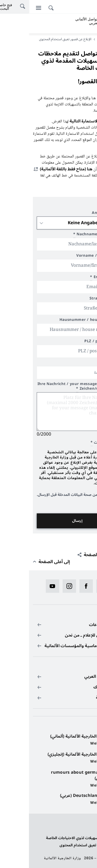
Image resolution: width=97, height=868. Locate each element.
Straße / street (75, 299)
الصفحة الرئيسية (79, 39)
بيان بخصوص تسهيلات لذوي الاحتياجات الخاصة (55, 838)
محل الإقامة (79, 363)
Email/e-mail (75, 278)
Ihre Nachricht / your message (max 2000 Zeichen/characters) (49, 387)
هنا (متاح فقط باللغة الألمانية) (37, 169)
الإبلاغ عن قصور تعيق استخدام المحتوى (62, 845)
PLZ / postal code (72, 342)
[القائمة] (10, 8)
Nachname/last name (67, 235)
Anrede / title (76, 214)
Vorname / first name (68, 256)
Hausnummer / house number (60, 320)
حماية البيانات (82, 824)
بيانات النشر (84, 831)
